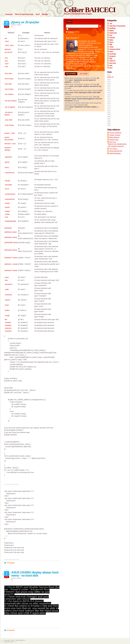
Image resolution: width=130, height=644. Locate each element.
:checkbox (8, 295)
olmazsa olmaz (115, 49)
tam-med (113, 63)
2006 (109, 121)
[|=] (11, 250)
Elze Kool (113, 142)
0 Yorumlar (11, 563)
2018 (109, 95)
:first (6, 58)
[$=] (11, 242)
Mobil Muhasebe (115, 154)
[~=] (11, 264)
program (113, 56)
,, (8, 52)
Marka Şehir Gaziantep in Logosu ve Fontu (81, 78)
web (111, 66)
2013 (109, 106)
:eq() (8, 157)
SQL (111, 59)
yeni (111, 68)
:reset (7, 305)
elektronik (113, 33)
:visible (7, 214)
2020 (109, 90)
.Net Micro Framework (117, 26)
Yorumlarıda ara (74, 29)
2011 (109, 110)
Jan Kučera (113, 149)
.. (9, 45)
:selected (8, 328)
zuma (67, 86)
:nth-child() (9, 94)
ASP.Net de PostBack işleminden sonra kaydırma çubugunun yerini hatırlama (83, 104)
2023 (109, 84)
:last (6, 61)
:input (7, 277)
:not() (10, 173)
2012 (109, 108)
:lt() (7, 167)
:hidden (7, 211)
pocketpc (113, 54)
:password (8, 284)
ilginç (111, 40)
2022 (109, 86)
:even (7, 64)
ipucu (111, 42)
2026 (118, 76)
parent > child (10, 133)
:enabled (8, 322)
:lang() (10, 221)
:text (6, 280)
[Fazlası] (77, 82)
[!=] (11, 237)
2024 (109, 82)
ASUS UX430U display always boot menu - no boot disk (35, 574)
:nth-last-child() (11, 101)
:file (6, 319)
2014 (109, 104)
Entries (71, 32)
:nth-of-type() (10, 107)
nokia (111, 47)
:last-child (8, 84)
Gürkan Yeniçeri (115, 135)
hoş (111, 35)
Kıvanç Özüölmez (115, 133)
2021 (109, 88)
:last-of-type (9, 89)
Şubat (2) (110, 77)
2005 (109, 123)
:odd (6, 66)
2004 (109, 125)
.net (111, 24)
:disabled (8, 325)
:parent (7, 207)
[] (8, 228)
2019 (109, 93)
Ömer (67, 107)
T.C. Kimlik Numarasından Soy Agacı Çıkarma (82, 91)
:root (6, 217)
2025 (109, 79)
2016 (109, 99)
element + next (10, 144)
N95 (111, 45)
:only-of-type (9, 125)
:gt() (7, 162)
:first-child (8, 73)
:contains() (10, 194)
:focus (7, 189)
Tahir (67, 80)
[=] (11, 232)
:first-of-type (9, 79)
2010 (109, 112)
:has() (10, 199)
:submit (7, 300)
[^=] (11, 258)
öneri (111, 52)
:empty (7, 203)
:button (7, 310)
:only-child (8, 120)
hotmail (112, 38)
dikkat (112, 31)
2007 (109, 119)
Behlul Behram (114, 137)
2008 (109, 117)
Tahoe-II (112, 61)
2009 (109, 114)
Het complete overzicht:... (117, 146)
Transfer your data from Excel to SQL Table (81, 97)
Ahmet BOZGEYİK (116, 151)
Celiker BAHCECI (90, 10)
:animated (8, 185)
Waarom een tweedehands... (118, 144)
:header (7, 181)
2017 (109, 97)
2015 (109, 101)
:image (7, 315)
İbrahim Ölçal (114, 140)
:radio (7, 289)
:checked (8, 331)
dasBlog (112, 28)
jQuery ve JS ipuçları (25, 22)
